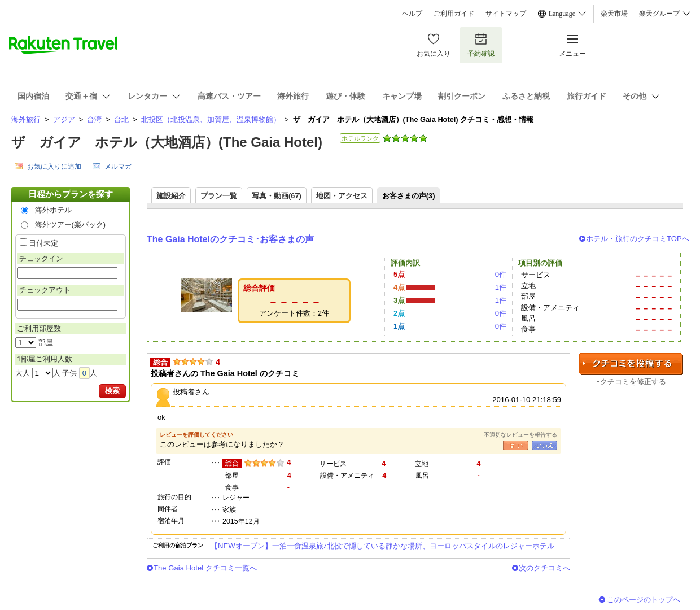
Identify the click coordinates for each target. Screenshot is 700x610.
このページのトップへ (644, 600)
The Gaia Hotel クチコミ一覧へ (205, 568)
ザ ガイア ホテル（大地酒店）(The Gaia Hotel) (167, 142)
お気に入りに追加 (54, 167)
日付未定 (43, 243)
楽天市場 (614, 14)
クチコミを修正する (633, 382)
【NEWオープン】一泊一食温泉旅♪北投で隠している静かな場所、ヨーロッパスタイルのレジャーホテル (382, 546)
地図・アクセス (342, 196)
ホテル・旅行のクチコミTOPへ (638, 239)
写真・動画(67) (277, 196)
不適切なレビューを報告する (520, 435)
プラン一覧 (219, 196)
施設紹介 (171, 196)
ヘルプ (412, 14)
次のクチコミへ (544, 568)
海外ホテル (53, 210)
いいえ (544, 445)
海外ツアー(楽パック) (71, 225)
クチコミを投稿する (631, 364)
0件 (501, 274)
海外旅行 (26, 119)
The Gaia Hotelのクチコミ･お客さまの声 (230, 239)
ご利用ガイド (454, 14)
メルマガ (118, 167)
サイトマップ (506, 14)
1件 (501, 287)
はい (516, 445)
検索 (112, 391)
